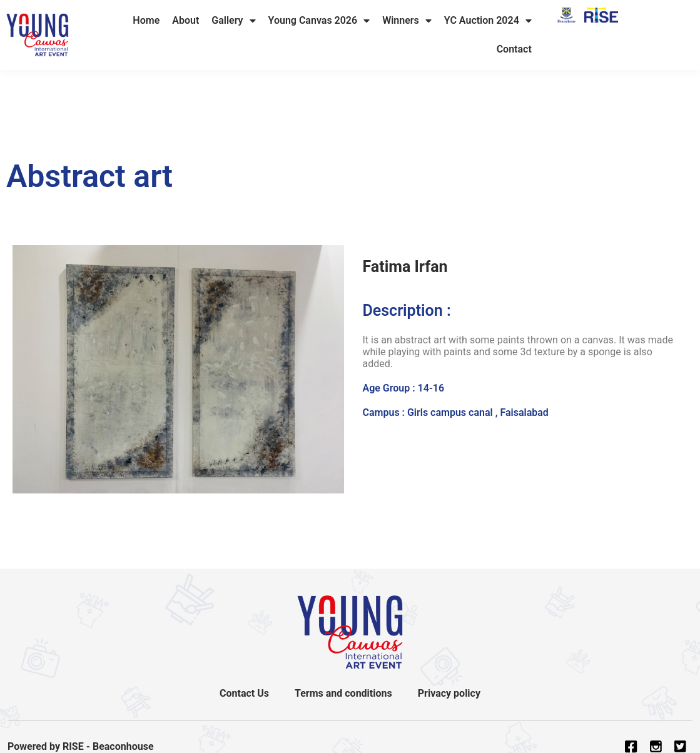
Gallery (233, 21)
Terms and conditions (343, 693)
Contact (514, 49)
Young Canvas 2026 (319, 21)
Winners (407, 21)
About (185, 20)
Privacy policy (449, 693)
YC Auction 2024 (488, 21)
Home (146, 20)
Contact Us (245, 693)
